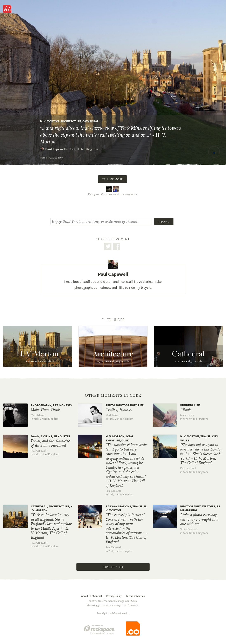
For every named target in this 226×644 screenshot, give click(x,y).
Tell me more (112, 179)
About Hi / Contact (92, 596)
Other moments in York (113, 395)
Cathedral (90, 121)
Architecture (71, 121)
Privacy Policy (114, 596)
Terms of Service (135, 596)
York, (84, 149)
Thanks (164, 222)
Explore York (113, 567)
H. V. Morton (50, 121)
